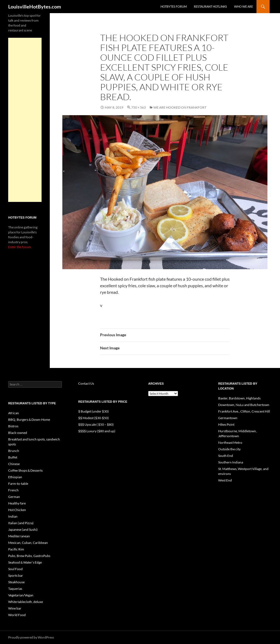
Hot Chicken (17, 510)
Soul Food (15, 569)
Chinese (14, 464)
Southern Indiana (231, 462)
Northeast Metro (230, 443)
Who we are (243, 6)
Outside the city (229, 449)
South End (226, 456)
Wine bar (15, 608)
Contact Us (86, 383)
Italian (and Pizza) (21, 523)
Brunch (14, 451)
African (14, 413)
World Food (17, 615)
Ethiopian (15, 477)
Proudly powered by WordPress (31, 637)
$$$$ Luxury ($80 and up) (97, 431)
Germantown (228, 418)
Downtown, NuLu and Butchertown (244, 405)
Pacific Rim (16, 549)
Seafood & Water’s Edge (25, 562)
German (14, 497)
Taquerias (15, 589)
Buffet (13, 457)
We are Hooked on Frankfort (180, 107)
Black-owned (18, 433)
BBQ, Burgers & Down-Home (29, 420)
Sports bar (16, 575)
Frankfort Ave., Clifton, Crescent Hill (244, 411)
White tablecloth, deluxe (26, 602)
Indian (13, 516)
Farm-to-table (18, 484)
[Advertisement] (25, 120)
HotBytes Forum (174, 6)
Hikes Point (226, 424)
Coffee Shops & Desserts (25, 470)
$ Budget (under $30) (94, 411)
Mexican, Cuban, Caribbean (28, 543)
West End (225, 480)
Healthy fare (17, 503)
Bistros (13, 426)
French (13, 490)
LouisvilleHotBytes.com (35, 7)
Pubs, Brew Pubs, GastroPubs (29, 556)
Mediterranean (19, 536)
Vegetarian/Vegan (21, 595)
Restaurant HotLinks (210, 6)
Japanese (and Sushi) (23, 530)
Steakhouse (16, 582)
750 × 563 (138, 107)
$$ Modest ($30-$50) (94, 418)
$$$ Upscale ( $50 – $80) (96, 424)
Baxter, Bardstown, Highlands (239, 398)
